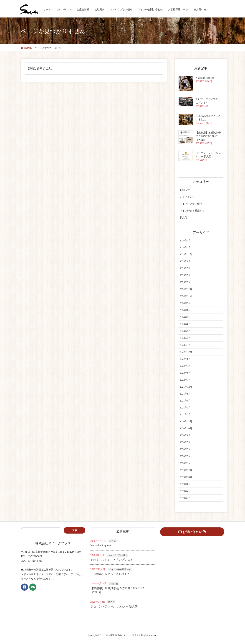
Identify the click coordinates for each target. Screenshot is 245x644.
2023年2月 (185, 338)
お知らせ (185, 190)
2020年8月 (185, 435)
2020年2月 (185, 456)
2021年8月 (185, 401)
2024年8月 (185, 310)
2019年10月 (186, 477)
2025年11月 (186, 255)
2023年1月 (185, 345)
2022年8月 (185, 359)
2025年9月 (185, 262)
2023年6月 (185, 324)
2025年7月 (185, 268)
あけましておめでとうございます (112, 560)
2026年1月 (185, 248)
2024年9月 (185, 303)
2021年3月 (185, 408)
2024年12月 (186, 289)
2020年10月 (186, 429)
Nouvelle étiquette (205, 78)
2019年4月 (185, 491)
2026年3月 (185, 241)
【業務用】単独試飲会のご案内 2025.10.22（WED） (208, 136)
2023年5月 (185, 331)
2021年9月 (185, 394)
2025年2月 (185, 282)
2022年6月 (185, 373)
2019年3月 (185, 498)
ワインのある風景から (192, 211)
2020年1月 (185, 463)
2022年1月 (185, 380)
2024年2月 (185, 317)
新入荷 (183, 218)
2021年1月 (185, 415)
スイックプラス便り (191, 204)
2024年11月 (186, 296)
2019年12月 (186, 470)
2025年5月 (185, 275)
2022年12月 (186, 352)
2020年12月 (186, 422)
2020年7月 (185, 442)
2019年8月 (185, 484)
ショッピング (187, 197)
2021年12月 (186, 387)
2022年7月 (185, 366)
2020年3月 (185, 449)
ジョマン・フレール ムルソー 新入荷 (114, 606)
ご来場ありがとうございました (110, 574)
